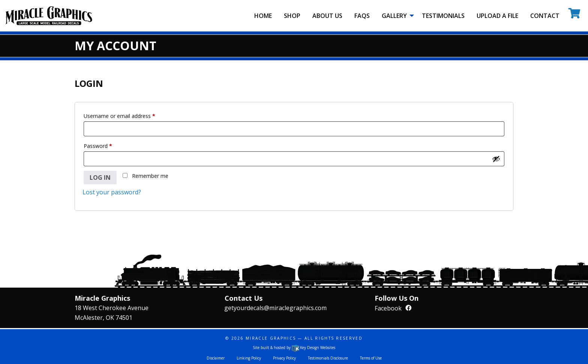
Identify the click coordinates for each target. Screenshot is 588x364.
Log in (100, 178)
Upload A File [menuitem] (497, 16)
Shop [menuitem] (292, 16)
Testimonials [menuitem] (443, 16)
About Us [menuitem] (327, 16)
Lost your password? (112, 192)
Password (108, 145)
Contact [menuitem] (545, 16)
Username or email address (130, 115)
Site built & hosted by (294, 348)
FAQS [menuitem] (362, 16)
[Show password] (496, 159)
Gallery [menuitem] (394, 16)
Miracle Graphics (271, 338)
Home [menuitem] (263, 16)
